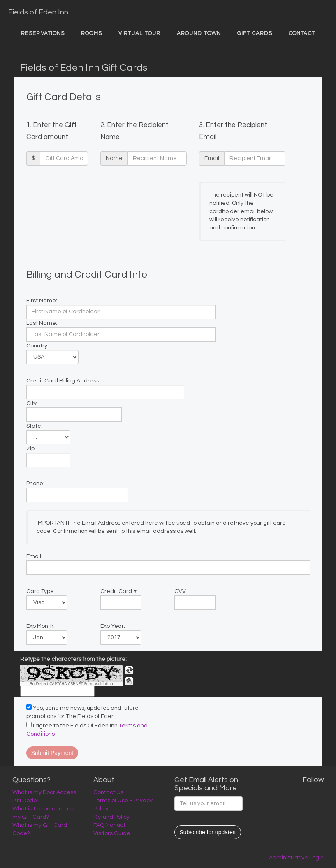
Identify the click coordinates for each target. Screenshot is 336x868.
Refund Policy (111, 817)
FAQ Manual (109, 825)
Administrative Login (296, 858)
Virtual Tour (139, 33)
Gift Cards (255, 33)
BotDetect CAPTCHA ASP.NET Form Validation (71, 684)
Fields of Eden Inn (38, 12)
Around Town (199, 33)
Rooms (92, 33)
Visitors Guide (112, 833)
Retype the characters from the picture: (73, 659)
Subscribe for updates (208, 832)
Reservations (43, 33)
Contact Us (108, 792)
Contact (302, 33)
